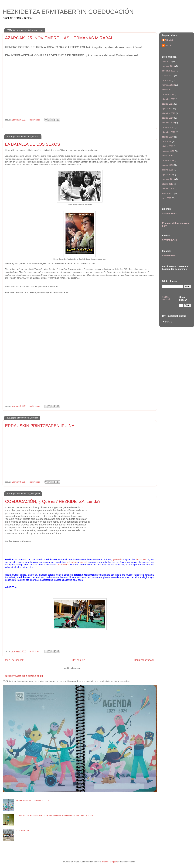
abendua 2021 (169, 99)
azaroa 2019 (168, 137)
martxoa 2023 (168, 66)
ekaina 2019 (168, 146)
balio (73, 562)
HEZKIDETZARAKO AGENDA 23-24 (23, 676)
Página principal (166, 298)
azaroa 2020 (168, 118)
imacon (105, 862)
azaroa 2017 (168, 193)
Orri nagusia (79, 660)
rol (68, 562)
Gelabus (169, 40)
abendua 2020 (169, 113)
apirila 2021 (167, 108)
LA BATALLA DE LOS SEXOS (33, 144)
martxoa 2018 (168, 179)
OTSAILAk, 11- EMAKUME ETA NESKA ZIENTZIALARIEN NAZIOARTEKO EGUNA (54, 816)
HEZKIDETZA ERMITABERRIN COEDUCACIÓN (68, 12)
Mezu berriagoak (14, 660)
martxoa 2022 (168, 85)
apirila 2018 (167, 175)
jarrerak (83, 562)
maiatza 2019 (168, 151)
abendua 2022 (169, 71)
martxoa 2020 (168, 123)
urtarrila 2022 (168, 94)
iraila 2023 (167, 61)
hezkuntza (141, 560)
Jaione (168, 45)
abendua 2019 (169, 132)
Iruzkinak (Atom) (89, 668)
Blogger (113, 862)
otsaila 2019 (168, 156)
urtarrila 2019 (168, 160)
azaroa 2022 (168, 76)
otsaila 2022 (168, 90)
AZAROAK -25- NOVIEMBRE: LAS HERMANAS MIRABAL (59, 38)
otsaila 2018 (168, 184)
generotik (117, 560)
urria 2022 (167, 80)
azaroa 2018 (168, 165)
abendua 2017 (169, 189)
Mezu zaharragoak (144, 660)
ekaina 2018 (168, 170)
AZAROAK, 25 (22, 831)
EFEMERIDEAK (169, 213)
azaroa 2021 (168, 104)
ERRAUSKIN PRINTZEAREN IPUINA (40, 426)
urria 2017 (167, 198)
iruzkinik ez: (35, 120)
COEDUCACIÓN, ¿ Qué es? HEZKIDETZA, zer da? (53, 501)
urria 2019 (167, 141)
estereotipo (64, 565)
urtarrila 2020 (168, 127)
